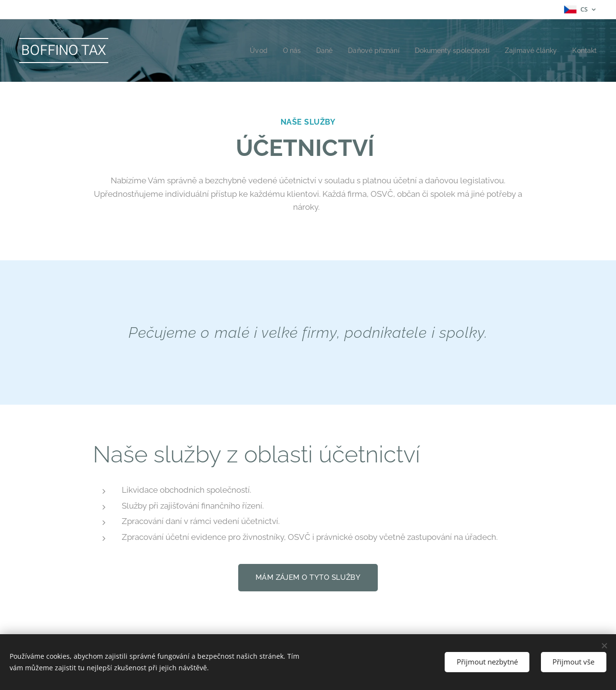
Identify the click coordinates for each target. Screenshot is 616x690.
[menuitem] (241, 51)
